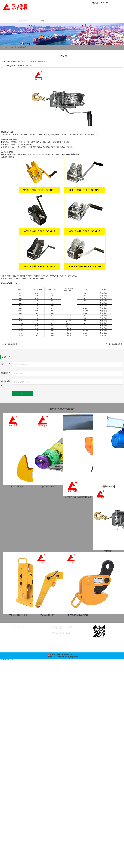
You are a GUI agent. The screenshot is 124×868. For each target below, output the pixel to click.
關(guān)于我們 (27, 16)
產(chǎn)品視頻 (87, 16)
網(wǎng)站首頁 (10, 16)
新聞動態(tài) (60, 16)
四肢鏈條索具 (13, 344)
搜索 (42, 21)
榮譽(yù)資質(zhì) (105, 16)
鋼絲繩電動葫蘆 (117, 344)
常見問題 (73, 16)
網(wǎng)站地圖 (73, 657)
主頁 (7, 47)
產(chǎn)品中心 (44, 16)
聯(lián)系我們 (9, 20)
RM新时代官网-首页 (6, 660)
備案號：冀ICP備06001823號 (58, 657)
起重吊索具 (23, 47)
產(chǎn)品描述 (10, 66)
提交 (22, 393)
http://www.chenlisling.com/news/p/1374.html (29, 278)
